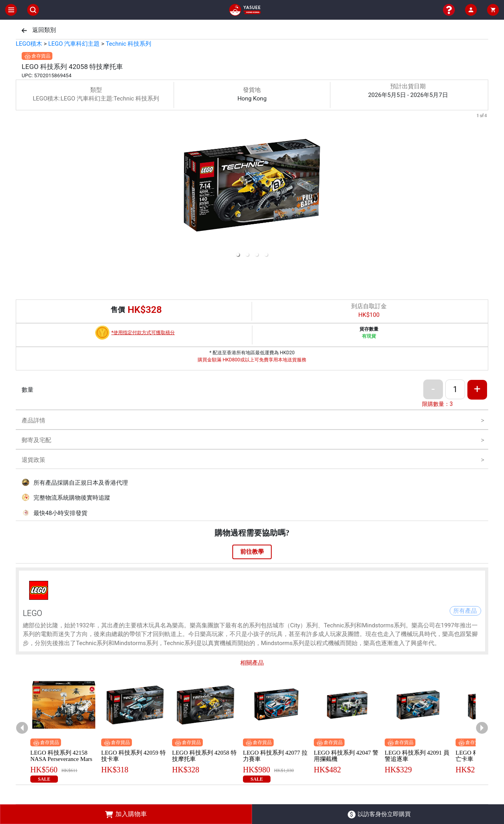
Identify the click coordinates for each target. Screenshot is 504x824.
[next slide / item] (483, 187)
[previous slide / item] (21, 187)
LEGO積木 (29, 44)
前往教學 (252, 552)
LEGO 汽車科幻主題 (74, 44)
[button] (238, 255)
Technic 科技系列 (129, 44)
